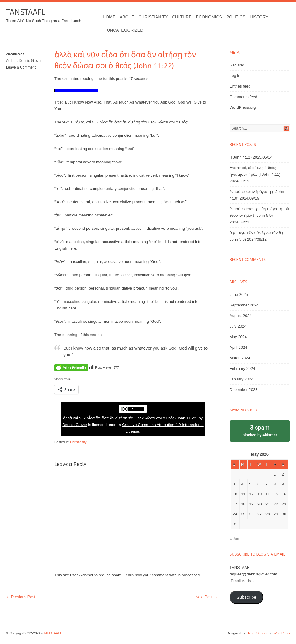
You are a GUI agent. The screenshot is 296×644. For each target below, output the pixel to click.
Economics (209, 17)
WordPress (282, 633)
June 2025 (239, 295)
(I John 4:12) (241, 157)
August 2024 (241, 316)
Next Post (206, 597)
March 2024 (240, 358)
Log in (235, 76)
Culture (182, 17)
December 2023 (244, 390)
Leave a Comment (21, 67)
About (127, 17)
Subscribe (246, 597)
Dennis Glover (30, 61)
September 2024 (244, 305)
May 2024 (238, 337)
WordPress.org (243, 107)
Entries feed (240, 86)
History (259, 17)
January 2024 (241, 379)
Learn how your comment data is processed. (162, 575)
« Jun (234, 538)
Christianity (153, 17)
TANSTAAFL (26, 12)
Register (237, 65)
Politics (236, 17)
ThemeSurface (257, 633)
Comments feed (243, 97)
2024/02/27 (15, 54)
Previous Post (21, 597)
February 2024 (242, 368)
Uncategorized (125, 30)
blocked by (260, 430)
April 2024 (238, 347)
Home (109, 17)
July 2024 (238, 326)
